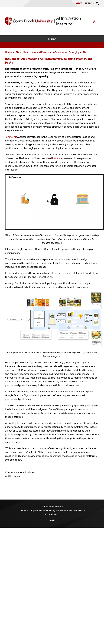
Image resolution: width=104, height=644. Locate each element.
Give (79, 3)
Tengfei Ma (11, 137)
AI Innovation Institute (69, 21)
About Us (21, 52)
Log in (52, 520)
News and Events (39, 52)
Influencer (58, 158)
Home (8, 52)
